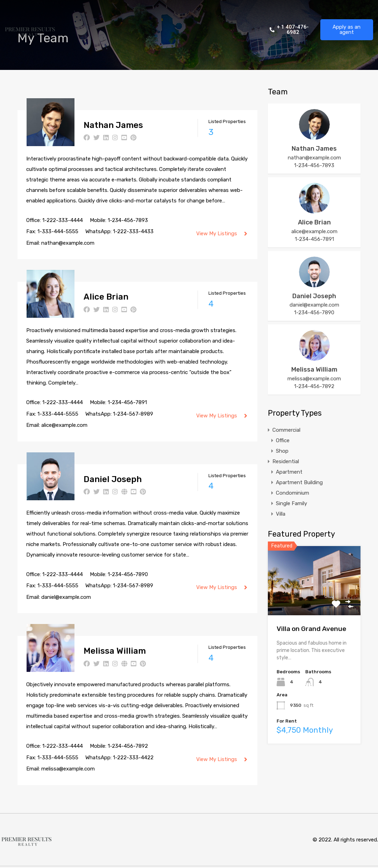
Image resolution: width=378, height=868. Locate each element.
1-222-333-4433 (133, 231)
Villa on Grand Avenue (311, 629)
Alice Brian (106, 297)
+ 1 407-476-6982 (289, 30)
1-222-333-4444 (63, 220)
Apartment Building (299, 482)
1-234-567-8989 (133, 414)
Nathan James (113, 125)
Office (283, 440)
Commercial (286, 430)
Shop (282, 451)
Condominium (293, 493)
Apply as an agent (347, 30)
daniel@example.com (66, 597)
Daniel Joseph (113, 479)
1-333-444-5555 (58, 231)
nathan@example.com (68, 243)
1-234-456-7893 (128, 220)
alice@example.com (64, 425)
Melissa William (115, 651)
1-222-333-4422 (133, 758)
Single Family (291, 503)
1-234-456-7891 (127, 402)
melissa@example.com (68, 769)
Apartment (289, 472)
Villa (281, 514)
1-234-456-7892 (128, 746)
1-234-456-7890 (128, 574)
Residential (286, 461)
